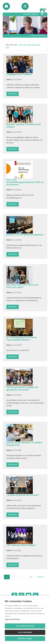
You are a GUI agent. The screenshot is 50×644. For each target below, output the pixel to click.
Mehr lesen (13, 94)
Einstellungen (25, 639)
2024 (21, 45)
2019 (7, 47)
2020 (38, 45)
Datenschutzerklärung (12, 619)
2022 (30, 45)
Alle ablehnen (25, 632)
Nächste (40, 577)
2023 (25, 45)
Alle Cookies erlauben (25, 626)
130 (31, 577)
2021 (34, 45)
